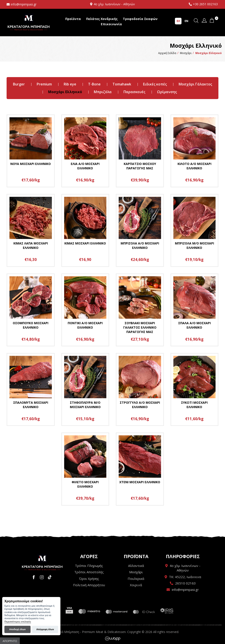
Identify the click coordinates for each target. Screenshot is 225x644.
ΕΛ (178, 21)
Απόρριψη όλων (45, 629)
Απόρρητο (10, 641)
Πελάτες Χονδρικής (102, 19)
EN (186, 21)
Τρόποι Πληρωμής (89, 566)
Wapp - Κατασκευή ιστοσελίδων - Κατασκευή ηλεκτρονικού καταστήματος (113, 639)
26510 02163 (185, 583)
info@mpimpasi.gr (24, 4)
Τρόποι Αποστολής (89, 572)
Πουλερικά (136, 579)
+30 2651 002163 (205, 4)
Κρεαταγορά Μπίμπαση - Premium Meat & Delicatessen (29, 22)
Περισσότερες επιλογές (18, 622)
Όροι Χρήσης (89, 579)
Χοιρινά (136, 585)
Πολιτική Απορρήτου (89, 585)
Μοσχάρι (136, 572)
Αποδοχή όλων (17, 629)
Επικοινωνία (111, 24)
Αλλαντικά (136, 566)
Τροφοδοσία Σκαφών (140, 19)
